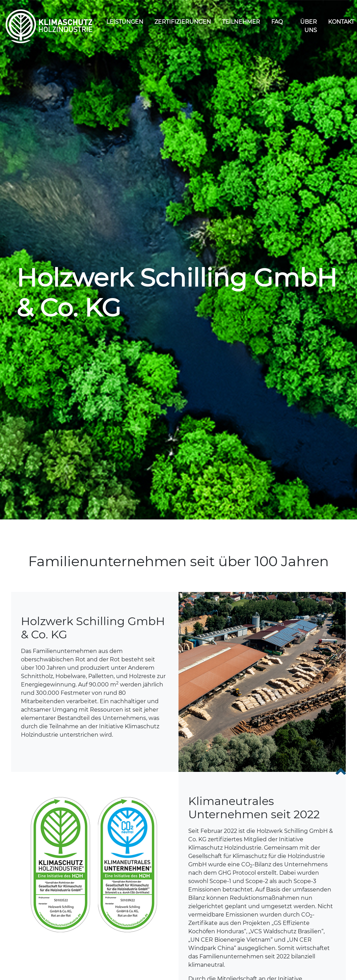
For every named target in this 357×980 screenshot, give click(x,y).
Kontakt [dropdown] (341, 22)
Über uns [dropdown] (309, 26)
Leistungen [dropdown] (125, 22)
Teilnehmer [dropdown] (241, 22)
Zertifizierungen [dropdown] (183, 22)
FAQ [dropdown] (277, 22)
